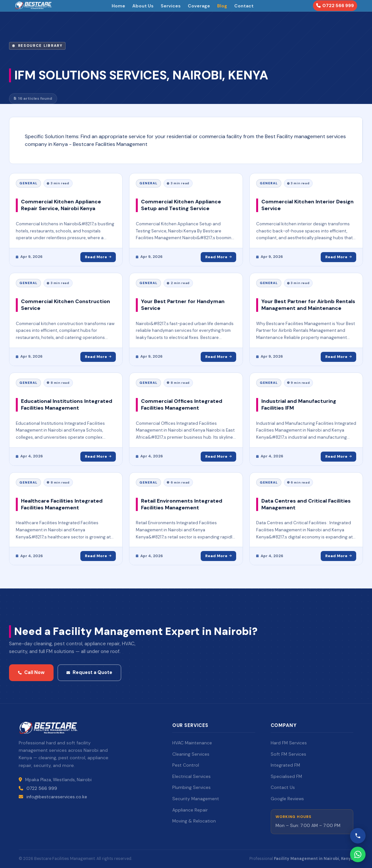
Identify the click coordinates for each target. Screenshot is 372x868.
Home (118, 6)
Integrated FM (285, 765)
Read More (98, 257)
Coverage (199, 6)
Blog (222, 6)
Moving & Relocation (194, 821)
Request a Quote (89, 672)
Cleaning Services (191, 754)
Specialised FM (286, 776)
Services (171, 6)
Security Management (196, 799)
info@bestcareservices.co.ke (57, 797)
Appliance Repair (190, 810)
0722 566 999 (335, 5)
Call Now (31, 672)
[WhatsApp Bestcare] (358, 854)
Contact (244, 6)
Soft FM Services (288, 754)
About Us (143, 6)
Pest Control (186, 765)
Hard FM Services (289, 743)
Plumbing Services (191, 787)
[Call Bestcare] (358, 836)
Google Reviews (287, 799)
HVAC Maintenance (192, 743)
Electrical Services (191, 776)
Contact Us (283, 787)
